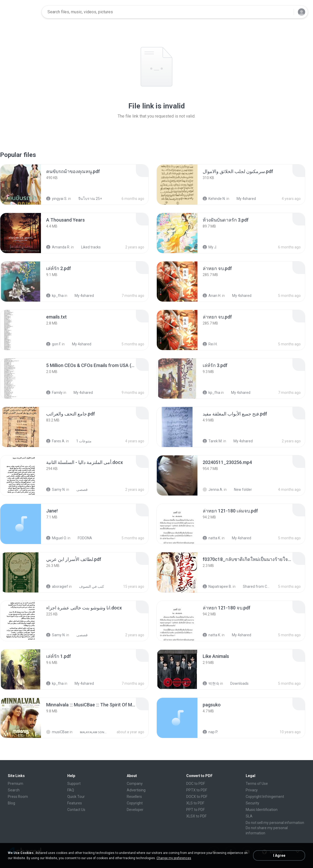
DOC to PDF (196, 784)
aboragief (57, 586)
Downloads (237, 683)
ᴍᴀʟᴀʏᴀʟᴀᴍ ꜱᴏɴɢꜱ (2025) (91, 732)
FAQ (71, 790)
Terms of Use (257, 784)
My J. (210, 247)
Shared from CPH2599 (254, 586)
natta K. (212, 538)
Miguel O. (56, 538)
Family (54, 393)
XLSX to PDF (196, 816)
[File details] (21, 185)
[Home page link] (21, 12)
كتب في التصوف (89, 586)
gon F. (54, 344)
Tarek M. (213, 441)
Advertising (136, 790)
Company (135, 784)
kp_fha (55, 296)
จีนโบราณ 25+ (87, 199)
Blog (11, 803)
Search (14, 790)
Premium (16, 784)
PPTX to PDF (197, 790)
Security (252, 803)
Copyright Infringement (265, 797)
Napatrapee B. (217, 586)
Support (74, 784)
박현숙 (211, 683)
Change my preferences (174, 858)
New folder (240, 490)
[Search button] (287, 12)
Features (75, 803)
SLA (249, 816)
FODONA (82, 538)
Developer (135, 810)
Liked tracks (88, 247)
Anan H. (212, 296)
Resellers (134, 797)
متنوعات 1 (81, 441)
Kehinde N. (214, 199)
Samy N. (56, 490)
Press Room (18, 797)
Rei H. (210, 344)
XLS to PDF (195, 803)
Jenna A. (213, 490)
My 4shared (243, 199)
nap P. (210, 732)
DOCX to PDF (197, 797)
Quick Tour (76, 797)
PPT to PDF (195, 810)
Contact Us (76, 810)
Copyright (135, 803)
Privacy (252, 790)
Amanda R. (58, 247)
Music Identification (262, 810)
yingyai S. (57, 199)
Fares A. (56, 441)
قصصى (79, 490)
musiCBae (58, 732)
